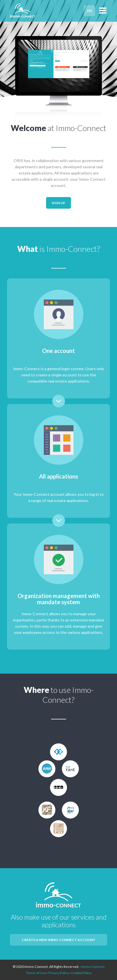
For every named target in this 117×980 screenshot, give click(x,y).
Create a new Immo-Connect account (59, 940)
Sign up (58, 203)
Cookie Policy (81, 973)
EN (89, 11)
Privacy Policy (59, 973)
